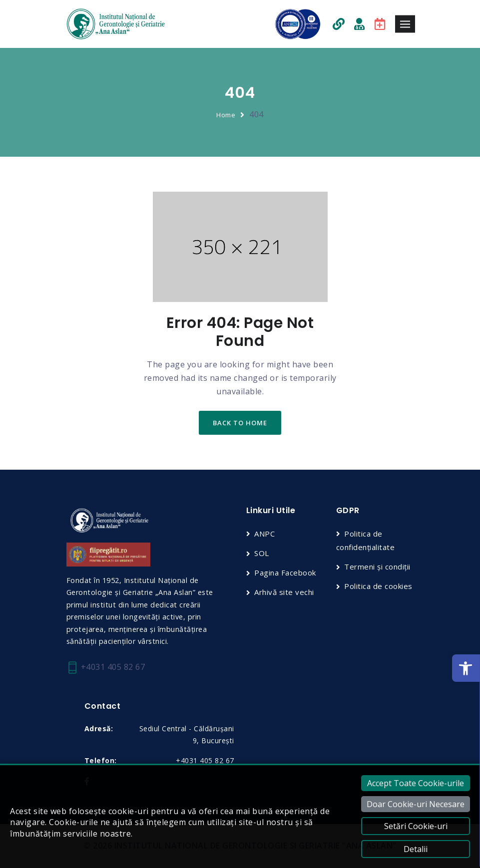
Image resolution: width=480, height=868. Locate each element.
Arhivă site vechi (284, 592)
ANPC (264, 534)
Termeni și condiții (377, 567)
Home (226, 115)
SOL (262, 553)
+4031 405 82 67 (106, 668)
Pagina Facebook (285, 573)
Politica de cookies (378, 586)
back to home (240, 423)
